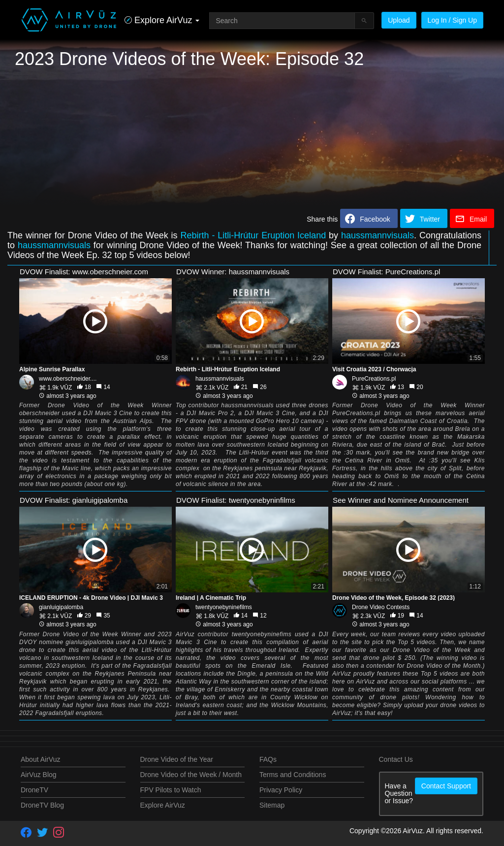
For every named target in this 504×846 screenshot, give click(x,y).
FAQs (268, 759)
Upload (399, 20)
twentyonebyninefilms (224, 607)
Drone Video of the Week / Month (191, 775)
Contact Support (446, 786)
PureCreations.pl (374, 379)
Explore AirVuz (163, 805)
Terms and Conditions (293, 775)
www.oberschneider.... (68, 379)
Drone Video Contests (381, 607)
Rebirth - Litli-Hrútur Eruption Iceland (253, 235)
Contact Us (396, 759)
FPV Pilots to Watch (171, 790)
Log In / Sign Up (452, 20)
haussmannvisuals (378, 235)
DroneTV (34, 790)
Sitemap (272, 805)
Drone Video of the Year (177, 759)
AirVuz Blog (39, 775)
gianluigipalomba (61, 607)
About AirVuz (40, 759)
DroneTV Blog (42, 805)
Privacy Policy (281, 790)
